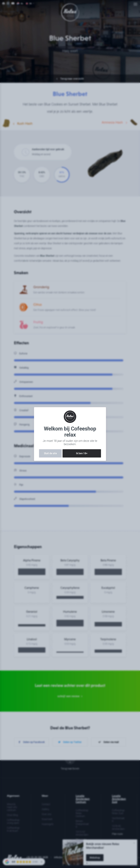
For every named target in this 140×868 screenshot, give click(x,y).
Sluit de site (50, 453)
